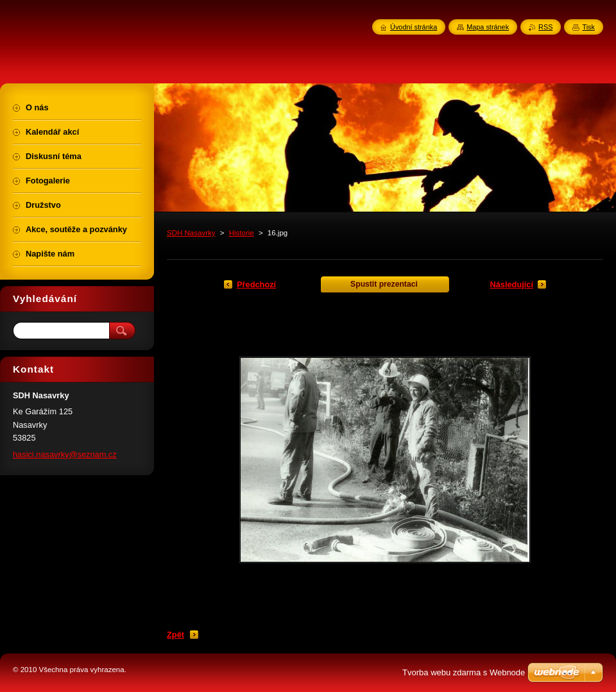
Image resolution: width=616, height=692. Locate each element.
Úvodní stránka (414, 27)
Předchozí (256, 284)
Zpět (175, 635)
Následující (511, 284)
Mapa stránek (488, 27)
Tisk (588, 27)
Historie (242, 233)
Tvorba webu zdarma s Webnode (464, 672)
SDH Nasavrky (191, 233)
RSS (545, 27)
